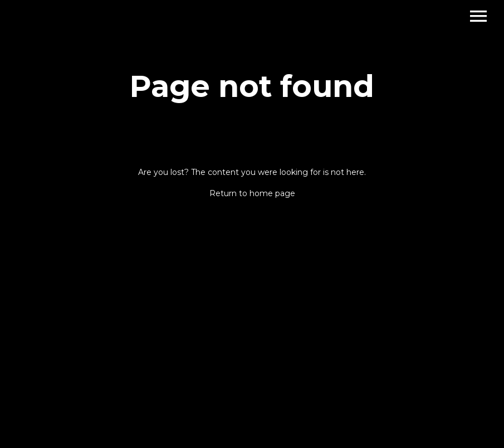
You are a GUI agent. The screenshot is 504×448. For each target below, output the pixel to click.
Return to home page (252, 193)
